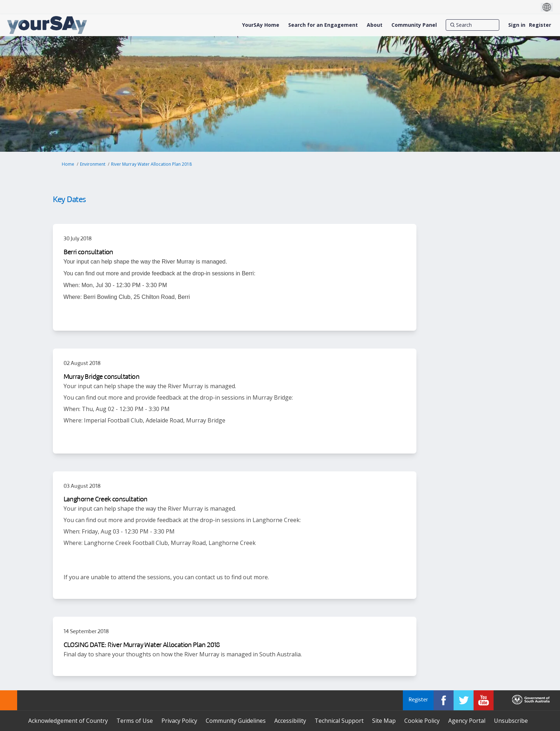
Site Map (384, 721)
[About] (375, 25)
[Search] (472, 25)
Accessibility (290, 721)
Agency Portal (467, 721)
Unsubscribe (511, 721)
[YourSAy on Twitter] (464, 700)
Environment (93, 164)
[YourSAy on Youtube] (484, 700)
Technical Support (339, 721)
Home (68, 164)
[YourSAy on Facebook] (444, 700)
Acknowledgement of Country (68, 721)
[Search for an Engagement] (323, 25)
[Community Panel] (414, 25)
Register (540, 25)
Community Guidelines (236, 721)
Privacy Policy (179, 721)
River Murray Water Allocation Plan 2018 (151, 164)
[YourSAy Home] (261, 25)
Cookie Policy (422, 721)
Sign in (517, 25)
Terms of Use (135, 721)
